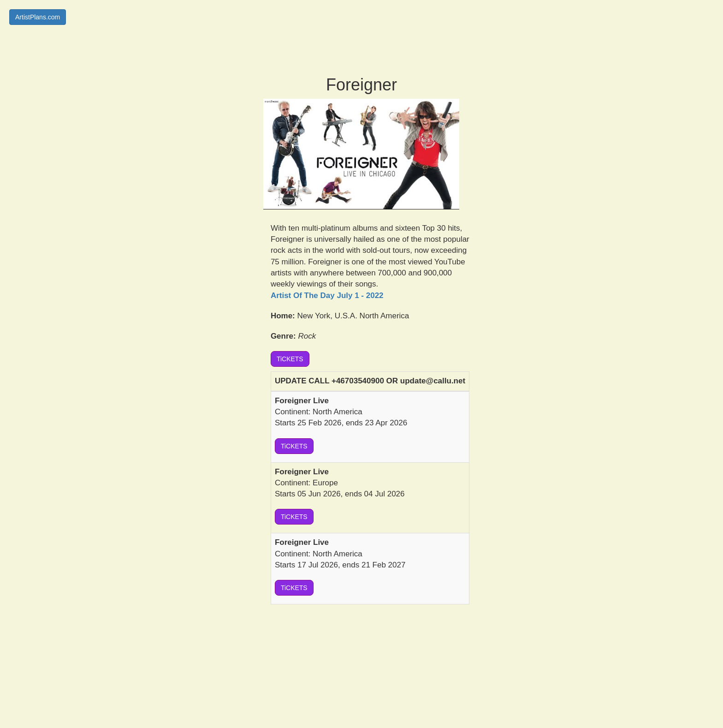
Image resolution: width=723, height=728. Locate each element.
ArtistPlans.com (38, 17)
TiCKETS (290, 359)
